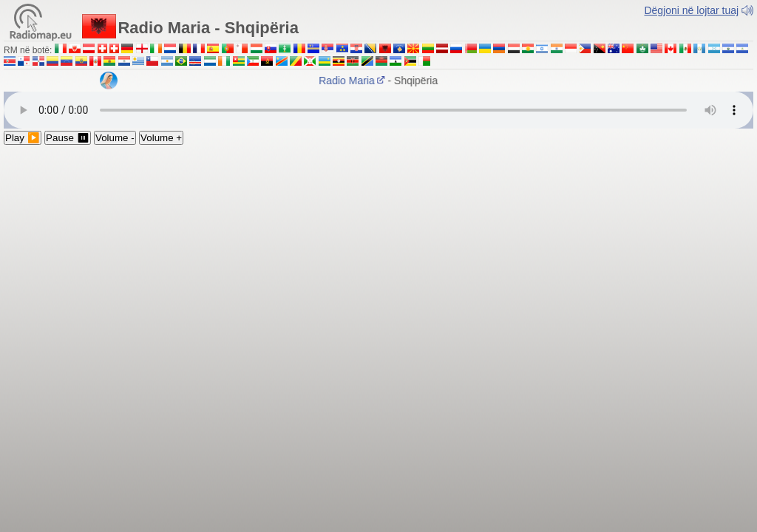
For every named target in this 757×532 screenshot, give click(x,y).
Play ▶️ (23, 138)
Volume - (115, 138)
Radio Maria (356, 81)
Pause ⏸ (68, 138)
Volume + (161, 138)
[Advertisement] (378, 256)
